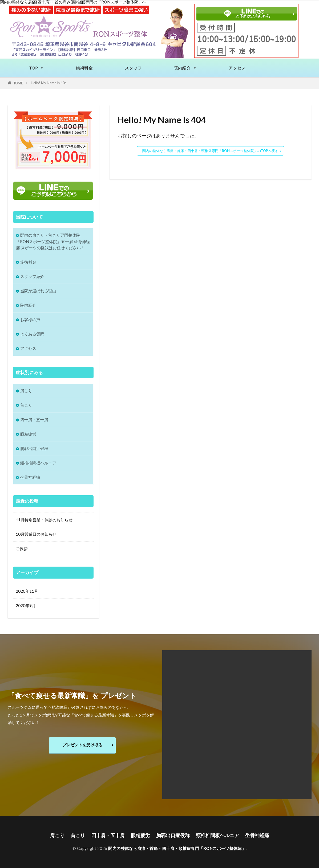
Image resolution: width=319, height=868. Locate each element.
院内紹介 (185, 68)
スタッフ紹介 (32, 276)
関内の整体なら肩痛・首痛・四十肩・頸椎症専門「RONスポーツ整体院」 (177, 848)
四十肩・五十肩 (34, 420)
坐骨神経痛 (30, 477)
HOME (18, 83)
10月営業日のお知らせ (36, 534)
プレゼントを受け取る (82, 745)
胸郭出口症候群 (34, 448)
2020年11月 (27, 591)
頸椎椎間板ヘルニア (38, 463)
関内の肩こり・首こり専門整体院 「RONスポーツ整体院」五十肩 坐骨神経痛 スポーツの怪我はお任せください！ (53, 241)
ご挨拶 (22, 548)
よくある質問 (32, 334)
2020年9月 (26, 605)
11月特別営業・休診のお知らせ (44, 520)
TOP (36, 68)
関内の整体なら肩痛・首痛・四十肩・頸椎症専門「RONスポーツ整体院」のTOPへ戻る (210, 151)
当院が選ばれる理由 (38, 291)
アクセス (237, 68)
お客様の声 (30, 320)
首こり (26, 405)
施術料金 (84, 68)
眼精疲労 (28, 434)
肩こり (26, 391)
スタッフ (133, 68)
